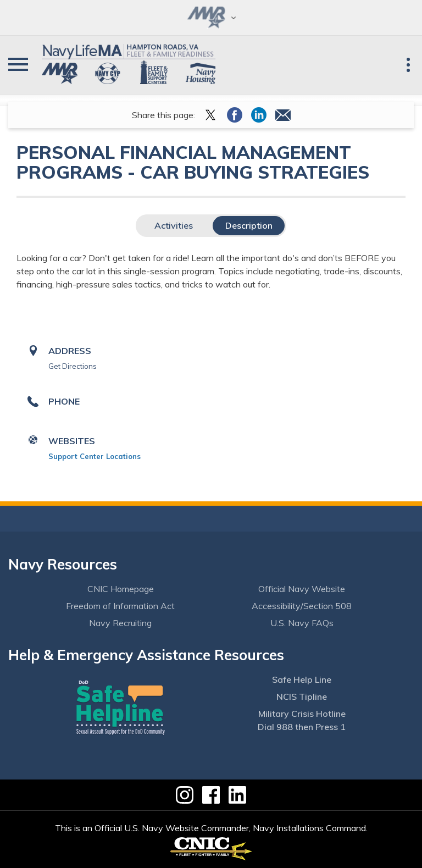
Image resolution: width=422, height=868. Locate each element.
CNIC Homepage (121, 589)
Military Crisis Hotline (302, 714)
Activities (174, 225)
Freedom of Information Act (120, 606)
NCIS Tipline (302, 696)
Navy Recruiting (120, 623)
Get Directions (73, 366)
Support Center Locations (95, 456)
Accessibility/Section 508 (302, 606)
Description (249, 225)
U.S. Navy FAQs (302, 623)
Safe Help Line (302, 679)
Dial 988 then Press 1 (302, 727)
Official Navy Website (302, 589)
